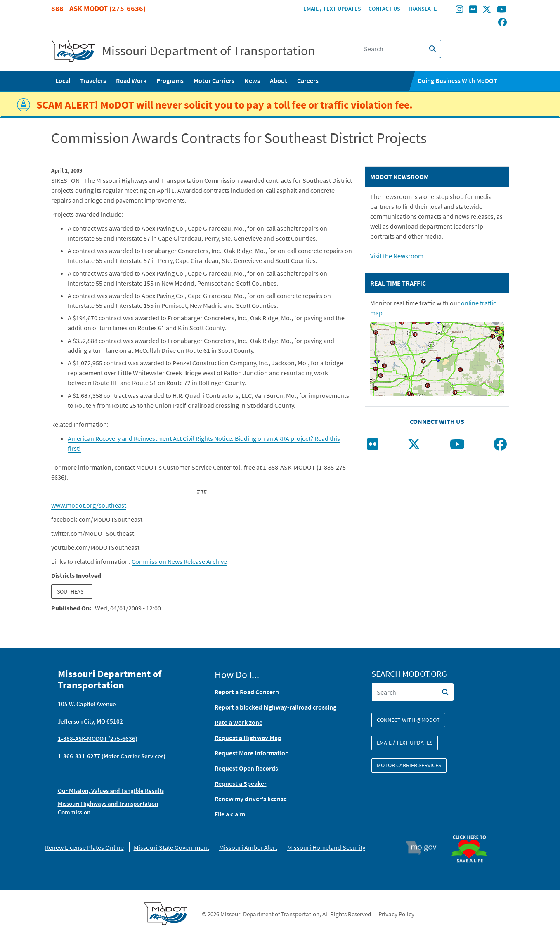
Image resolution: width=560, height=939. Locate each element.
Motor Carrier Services (409, 765)
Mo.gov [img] (424, 848)
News (252, 80)
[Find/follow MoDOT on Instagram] (459, 10)
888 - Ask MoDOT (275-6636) (98, 8)
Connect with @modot (408, 720)
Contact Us (384, 9)
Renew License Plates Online (84, 847)
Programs (170, 80)
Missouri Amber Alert (248, 847)
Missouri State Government (171, 847)
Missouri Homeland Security (326, 847)
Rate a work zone (239, 722)
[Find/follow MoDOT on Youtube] (502, 10)
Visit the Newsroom (397, 256)
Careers (308, 80)
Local (63, 80)
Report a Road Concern (247, 692)
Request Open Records (246, 768)
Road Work (131, 80)
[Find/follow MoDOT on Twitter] (487, 10)
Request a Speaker (241, 783)
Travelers (93, 80)
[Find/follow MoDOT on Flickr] (473, 10)
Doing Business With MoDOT (457, 80)
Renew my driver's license (251, 799)
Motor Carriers (214, 80)
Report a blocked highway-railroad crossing (275, 707)
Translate (422, 9)
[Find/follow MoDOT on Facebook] (502, 23)
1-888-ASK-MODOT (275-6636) (98, 739)
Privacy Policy (396, 914)
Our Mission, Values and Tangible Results (111, 791)
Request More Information (252, 753)
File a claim (230, 814)
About (279, 80)
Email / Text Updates (332, 9)
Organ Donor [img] (473, 831)
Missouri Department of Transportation (209, 51)
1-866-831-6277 (79, 756)
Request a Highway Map (248, 738)
